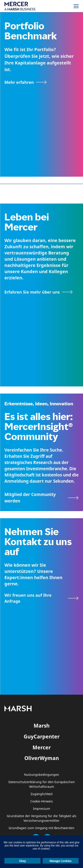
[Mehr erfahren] (26, 82)
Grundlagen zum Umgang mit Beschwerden (41, 828)
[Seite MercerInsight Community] (41, 498)
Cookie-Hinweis (42, 801)
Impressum (41, 809)
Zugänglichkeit (42, 794)
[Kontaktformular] (41, 598)
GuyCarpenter (42, 736)
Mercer (42, 747)
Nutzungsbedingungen (42, 775)
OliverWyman (42, 758)
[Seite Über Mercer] (39, 292)
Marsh (42, 726)
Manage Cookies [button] (61, 861)
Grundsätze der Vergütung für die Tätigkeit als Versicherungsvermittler (42, 818)
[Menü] (76, 6)
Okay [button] (22, 861)
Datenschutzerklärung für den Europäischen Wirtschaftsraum (42, 784)
